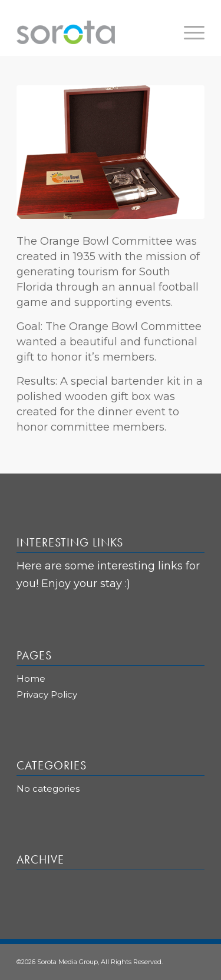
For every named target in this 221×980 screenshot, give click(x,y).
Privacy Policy (47, 694)
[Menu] (188, 32)
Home (31, 679)
